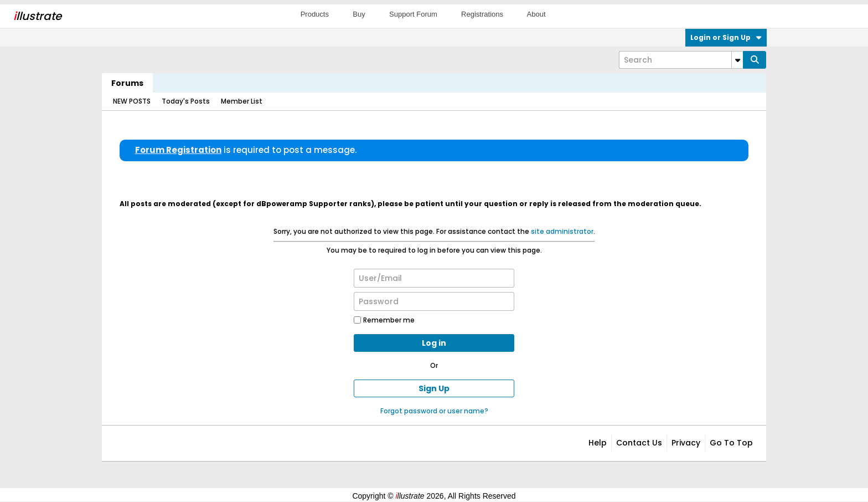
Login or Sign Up (726, 37)
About (536, 14)
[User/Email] (434, 278)
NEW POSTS (132, 101)
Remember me (384, 320)
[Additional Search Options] (737, 60)
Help (598, 443)
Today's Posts (186, 101)
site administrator (562, 231)
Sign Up (434, 388)
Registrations (482, 14)
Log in (434, 343)
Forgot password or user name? (434, 411)
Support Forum (413, 14)
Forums (127, 83)
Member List (242, 101)
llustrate (37, 16)
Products (315, 14)
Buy (359, 14)
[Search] (681, 60)
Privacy (686, 443)
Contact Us (639, 443)
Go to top (731, 443)
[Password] (434, 301)
